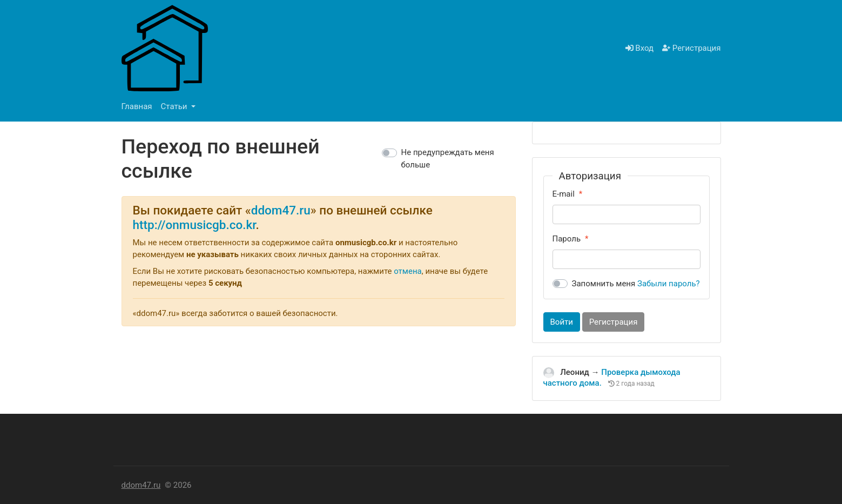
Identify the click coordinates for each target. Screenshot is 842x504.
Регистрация (691, 48)
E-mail (564, 194)
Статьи (175, 106)
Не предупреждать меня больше (448, 159)
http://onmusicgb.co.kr (194, 225)
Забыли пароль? (669, 284)
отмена (408, 271)
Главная (137, 106)
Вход (639, 48)
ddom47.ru (281, 210)
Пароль (567, 239)
